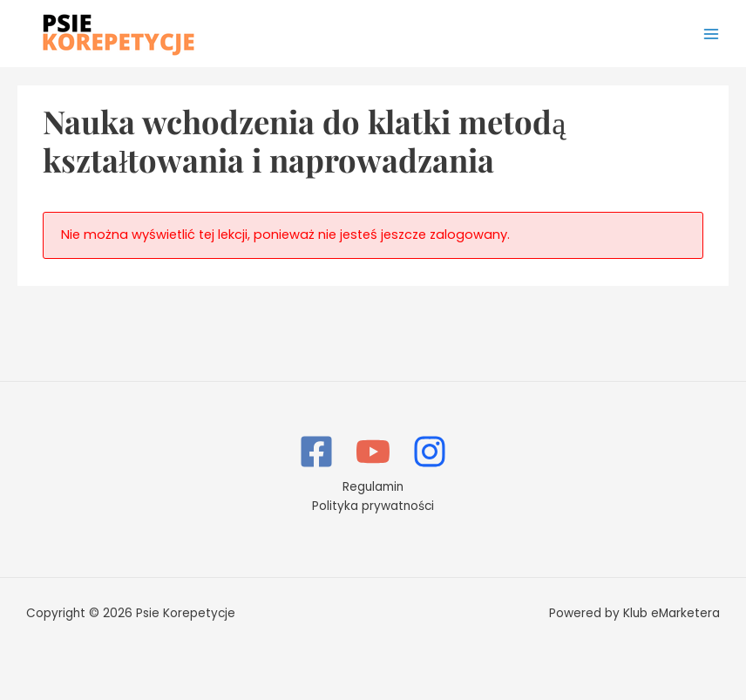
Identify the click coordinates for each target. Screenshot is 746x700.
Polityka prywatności (373, 506)
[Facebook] (316, 452)
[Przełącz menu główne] (712, 34)
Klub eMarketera (671, 613)
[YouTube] (373, 452)
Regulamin (373, 487)
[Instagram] (430, 452)
